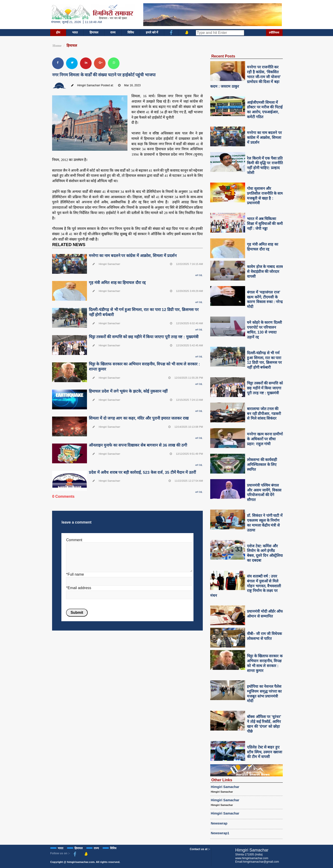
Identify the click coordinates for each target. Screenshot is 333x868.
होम (58, 32)
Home (57, 46)
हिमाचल (94, 32)
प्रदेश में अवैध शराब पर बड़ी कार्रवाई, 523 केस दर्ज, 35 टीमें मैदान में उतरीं (142, 472)
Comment (74, 540)
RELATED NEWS (69, 245)
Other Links (222, 780)
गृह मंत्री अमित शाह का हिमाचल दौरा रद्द (117, 283)
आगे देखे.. (199, 275)
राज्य (113, 32)
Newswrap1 (220, 833)
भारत (75, 32)
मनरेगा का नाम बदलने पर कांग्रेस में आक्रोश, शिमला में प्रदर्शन (133, 256)
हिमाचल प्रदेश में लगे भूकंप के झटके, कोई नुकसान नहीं (128, 391)
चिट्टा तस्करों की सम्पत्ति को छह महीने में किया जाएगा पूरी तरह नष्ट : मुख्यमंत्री (143, 337)
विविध (131, 32)
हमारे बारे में (152, 32)
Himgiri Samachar (225, 787)
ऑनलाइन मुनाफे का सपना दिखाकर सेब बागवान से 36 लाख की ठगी (138, 445)
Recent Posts (223, 56)
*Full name (75, 574)
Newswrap (219, 823)
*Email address (79, 588)
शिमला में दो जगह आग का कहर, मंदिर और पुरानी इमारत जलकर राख (139, 418)
